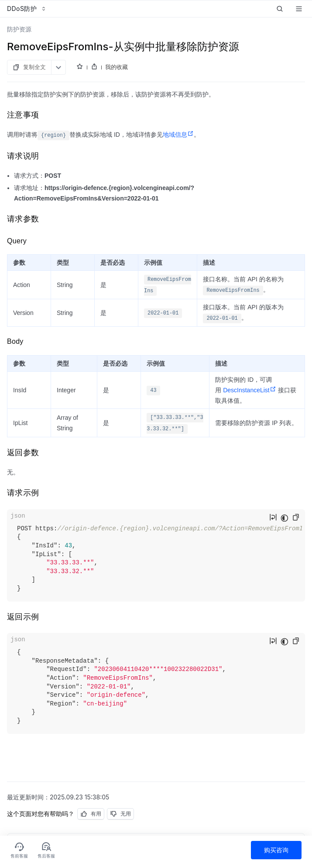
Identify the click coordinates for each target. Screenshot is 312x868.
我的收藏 (117, 67)
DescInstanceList (250, 390)
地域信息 (178, 135)
